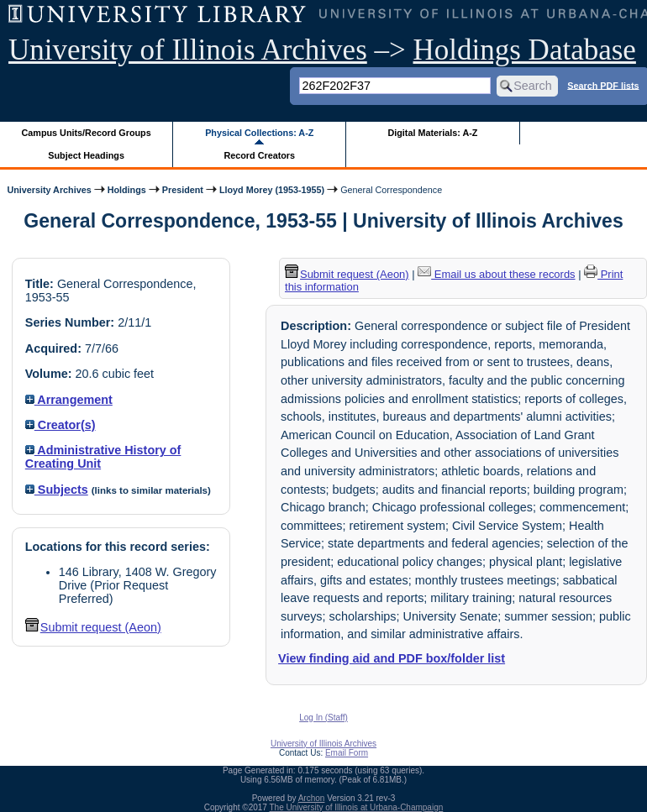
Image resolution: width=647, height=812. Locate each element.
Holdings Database (525, 50)
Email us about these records (496, 274)
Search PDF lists (603, 85)
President (183, 190)
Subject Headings (86, 155)
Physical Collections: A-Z (259, 133)
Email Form (347, 753)
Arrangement (69, 400)
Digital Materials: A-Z (432, 133)
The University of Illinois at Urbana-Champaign (357, 807)
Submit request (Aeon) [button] (93, 627)
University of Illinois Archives (188, 50)
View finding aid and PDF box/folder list (392, 658)
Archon (312, 798)
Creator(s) (60, 425)
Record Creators (259, 155)
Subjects (57, 490)
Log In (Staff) (323, 718)
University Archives (49, 190)
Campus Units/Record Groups (87, 133)
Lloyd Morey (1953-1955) (272, 190)
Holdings (127, 190)
